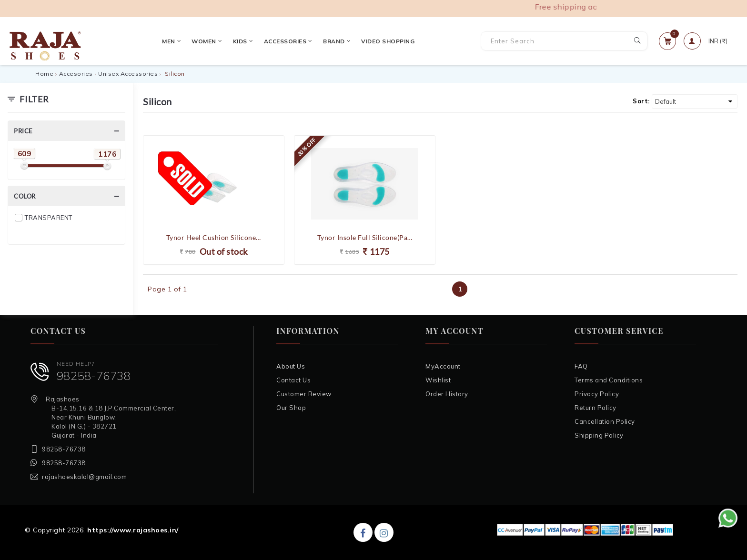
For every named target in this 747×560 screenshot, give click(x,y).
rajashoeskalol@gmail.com (84, 477)
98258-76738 (94, 376)
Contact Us (293, 380)
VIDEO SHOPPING (328, 41)
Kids (183, 41)
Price (23, 131)
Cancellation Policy (605, 421)
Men (111, 41)
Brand (276, 41)
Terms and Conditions (609, 380)
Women (147, 41)
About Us (291, 366)
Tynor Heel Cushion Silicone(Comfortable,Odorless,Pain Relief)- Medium (214, 237)
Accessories (228, 41)
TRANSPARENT (49, 218)
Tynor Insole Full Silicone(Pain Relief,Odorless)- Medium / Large (365, 237)
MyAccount (443, 366)
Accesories (76, 74)
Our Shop (291, 408)
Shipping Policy (599, 435)
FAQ (581, 366)
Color (25, 196)
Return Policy (596, 408)
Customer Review (304, 394)
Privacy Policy (597, 394)
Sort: (641, 101)
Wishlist (438, 380)
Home (44, 74)
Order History (447, 394)
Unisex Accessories (128, 74)
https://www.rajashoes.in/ (133, 530)
